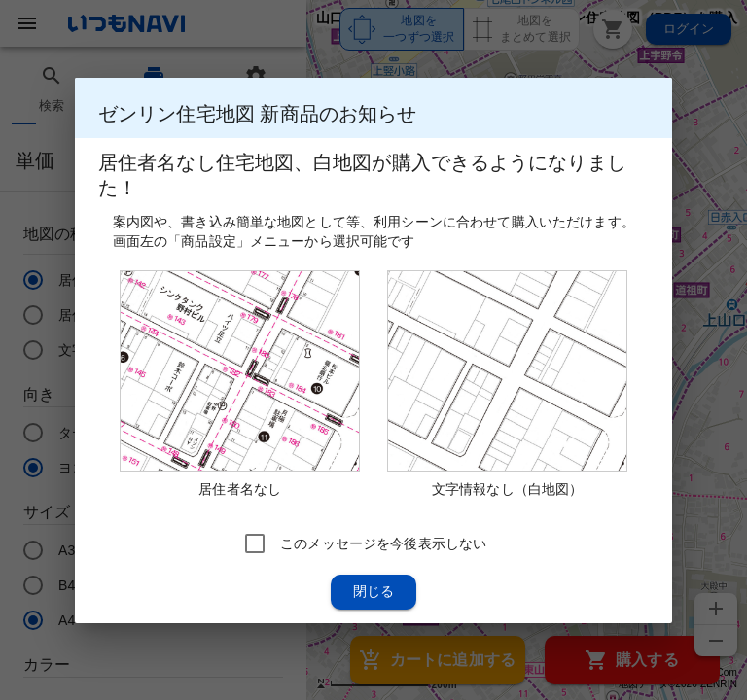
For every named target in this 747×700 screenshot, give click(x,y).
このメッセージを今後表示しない (383, 542)
